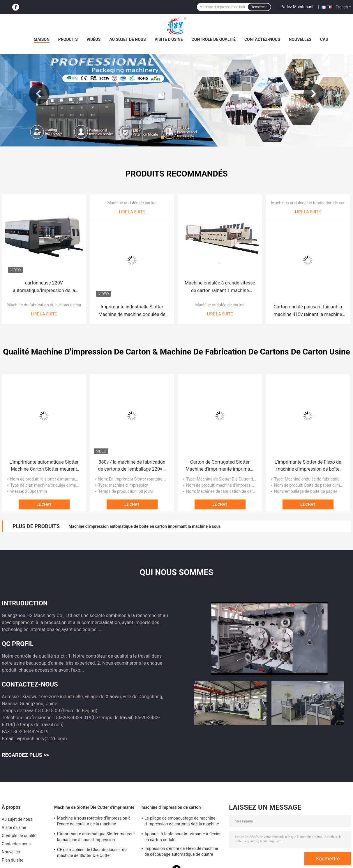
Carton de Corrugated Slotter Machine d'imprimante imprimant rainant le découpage (220, 466)
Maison (42, 39)
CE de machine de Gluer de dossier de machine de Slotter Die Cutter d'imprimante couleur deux (92, 853)
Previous (39, 94)
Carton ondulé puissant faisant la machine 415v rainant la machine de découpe (308, 311)
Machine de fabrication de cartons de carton (47, 305)
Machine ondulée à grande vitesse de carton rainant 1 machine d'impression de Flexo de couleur (220, 287)
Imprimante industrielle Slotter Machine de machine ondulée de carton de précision (132, 311)
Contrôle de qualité (214, 39)
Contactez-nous (262, 39)
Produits (68, 39)
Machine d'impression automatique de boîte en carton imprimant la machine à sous (144, 526)
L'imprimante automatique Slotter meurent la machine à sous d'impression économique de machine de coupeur (96, 838)
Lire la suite (44, 314)
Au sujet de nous (127, 39)
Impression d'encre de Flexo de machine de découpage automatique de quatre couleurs (181, 852)
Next (314, 94)
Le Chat (44, 504)
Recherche (259, 7)
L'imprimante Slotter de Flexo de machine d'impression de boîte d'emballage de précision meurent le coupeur (308, 466)
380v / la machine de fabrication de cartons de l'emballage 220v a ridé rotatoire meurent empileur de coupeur (132, 466)
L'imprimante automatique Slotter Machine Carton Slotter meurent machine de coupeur (44, 466)
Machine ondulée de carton (132, 203)
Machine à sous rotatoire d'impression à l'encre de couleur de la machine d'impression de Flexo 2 (94, 822)
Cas (324, 39)
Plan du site (13, 860)
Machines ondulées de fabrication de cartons (312, 203)
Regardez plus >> (25, 755)
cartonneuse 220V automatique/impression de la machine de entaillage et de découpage (44, 287)
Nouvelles (300, 39)
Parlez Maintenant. (298, 7)
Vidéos (94, 39)
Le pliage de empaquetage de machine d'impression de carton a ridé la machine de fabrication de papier (182, 822)
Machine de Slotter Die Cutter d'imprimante (94, 807)
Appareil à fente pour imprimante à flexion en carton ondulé (183, 837)
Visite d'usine (169, 39)
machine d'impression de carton (171, 807)
